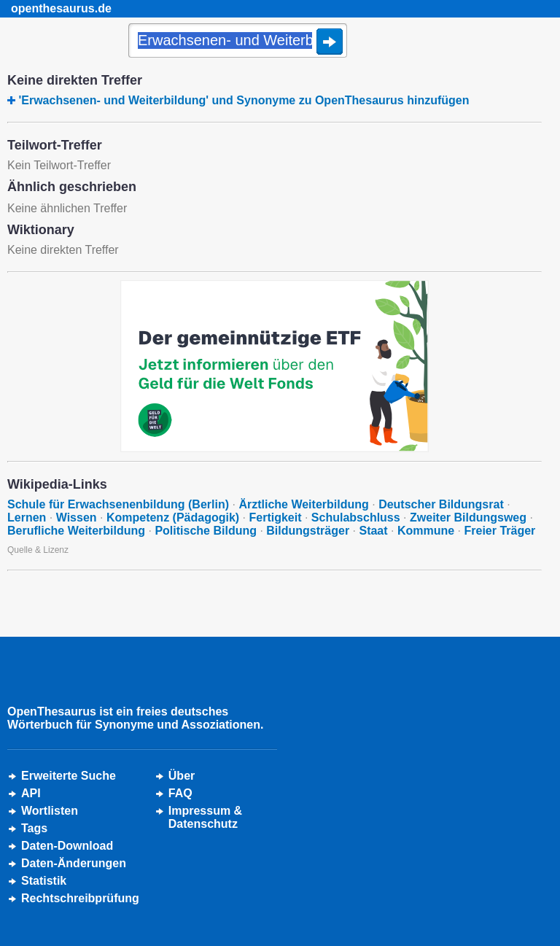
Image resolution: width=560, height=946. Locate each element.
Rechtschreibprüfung (80, 898)
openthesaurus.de (61, 8)
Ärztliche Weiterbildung (303, 504)
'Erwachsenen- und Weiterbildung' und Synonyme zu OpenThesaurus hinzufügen (244, 100)
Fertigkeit (275, 517)
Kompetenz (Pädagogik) (173, 517)
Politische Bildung (206, 531)
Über (182, 776)
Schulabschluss (356, 517)
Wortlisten (50, 811)
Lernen (27, 517)
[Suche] (238, 42)
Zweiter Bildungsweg (468, 517)
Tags (34, 828)
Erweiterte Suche (69, 776)
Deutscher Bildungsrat (441, 504)
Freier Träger (500, 531)
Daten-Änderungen (74, 863)
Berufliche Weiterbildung (76, 531)
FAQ (180, 793)
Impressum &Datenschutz (205, 817)
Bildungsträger (308, 531)
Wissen (77, 517)
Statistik (44, 881)
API (31, 793)
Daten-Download (67, 846)
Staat (373, 531)
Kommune (426, 531)
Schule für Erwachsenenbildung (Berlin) (118, 504)
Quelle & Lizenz (38, 550)
